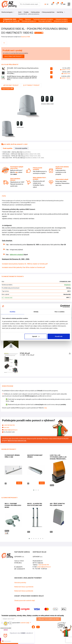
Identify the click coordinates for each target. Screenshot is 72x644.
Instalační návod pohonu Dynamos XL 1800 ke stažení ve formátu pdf (25, 264)
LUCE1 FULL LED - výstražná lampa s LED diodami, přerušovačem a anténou (58, 457)
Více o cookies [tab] (60, 312)
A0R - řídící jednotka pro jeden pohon (57, 505)
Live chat (6, 427)
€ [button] (48, 4)
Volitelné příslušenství (29, 21)
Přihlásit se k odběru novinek (49, 619)
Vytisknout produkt (31, 85)
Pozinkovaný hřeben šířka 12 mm (12, 456)
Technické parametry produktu (43, 19)
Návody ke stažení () (11, 21)
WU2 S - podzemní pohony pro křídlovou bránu (13, 505)
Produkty (26, 12)
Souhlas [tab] (13, 312)
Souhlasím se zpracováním (16, 623)
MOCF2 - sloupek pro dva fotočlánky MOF (35, 505)
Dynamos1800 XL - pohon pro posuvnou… (29, 14)
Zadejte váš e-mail (8, 619)
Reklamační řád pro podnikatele (24, 591)
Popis (21, 19)
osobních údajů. (25, 623)
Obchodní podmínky (20, 583)
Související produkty (45, 21)
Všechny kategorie (8, 12)
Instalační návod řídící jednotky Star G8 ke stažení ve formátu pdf (23, 267)
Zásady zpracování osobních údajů (25, 601)
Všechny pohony (35, 12)
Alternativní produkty (61, 21)
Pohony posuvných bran (48, 12)
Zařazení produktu (62, 19)
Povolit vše (59, 336)
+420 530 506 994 (9, 425)
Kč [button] (45, 4)
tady (45, 408)
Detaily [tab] (36, 312)
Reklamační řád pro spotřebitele (24, 587)
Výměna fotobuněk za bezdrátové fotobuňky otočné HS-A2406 (23, 73)
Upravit (36, 336)
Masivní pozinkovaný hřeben (35, 456)
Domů (20, 12)
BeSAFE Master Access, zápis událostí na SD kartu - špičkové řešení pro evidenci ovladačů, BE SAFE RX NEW (22, 78)
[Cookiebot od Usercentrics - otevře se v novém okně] (62, 306)
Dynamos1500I (25, 37)
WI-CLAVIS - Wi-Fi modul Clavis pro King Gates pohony (23, 69)
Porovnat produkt (11, 85)
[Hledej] (21, 4)
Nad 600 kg (60, 12)
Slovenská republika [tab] (21, 148)
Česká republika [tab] (8, 148)
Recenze (28, 19)
